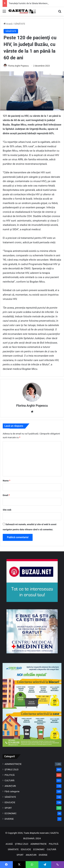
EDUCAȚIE (10, 802)
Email (6, 495)
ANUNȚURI (10, 786)
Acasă (8, 24)
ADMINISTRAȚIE (13, 764)
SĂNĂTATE (20, 24)
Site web (7, 510)
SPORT (8, 808)
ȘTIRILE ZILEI (12, 769)
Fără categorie (12, 791)
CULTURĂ (10, 780)
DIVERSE (9, 819)
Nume (6, 481)
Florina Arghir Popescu (18, 66)
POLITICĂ (10, 775)
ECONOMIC (11, 813)
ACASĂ (9, 844)
